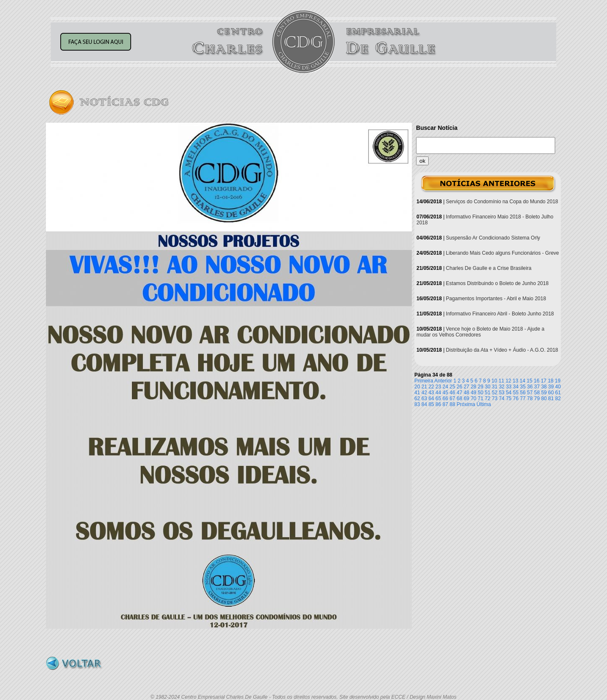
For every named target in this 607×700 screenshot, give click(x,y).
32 (501, 387)
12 (508, 381)
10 (494, 381)
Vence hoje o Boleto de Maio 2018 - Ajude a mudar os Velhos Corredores (480, 332)
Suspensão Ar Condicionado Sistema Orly (493, 238)
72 (487, 398)
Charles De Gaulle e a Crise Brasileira (489, 268)
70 (474, 398)
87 (445, 404)
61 (558, 393)
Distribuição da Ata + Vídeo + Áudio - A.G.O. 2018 (502, 350)
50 (480, 393)
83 (417, 404)
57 (530, 393)
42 (424, 393)
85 (431, 404)
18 (551, 381)
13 (515, 381)
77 (523, 398)
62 (417, 398)
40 (558, 387)
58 (537, 393)
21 (424, 387)
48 (466, 393)
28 (474, 387)
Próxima (466, 404)
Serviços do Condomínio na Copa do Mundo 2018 (502, 202)
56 (523, 393)
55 (516, 393)
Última (484, 404)
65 (438, 398)
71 (480, 398)
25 (453, 387)
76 (516, 398)
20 (417, 387)
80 (544, 398)
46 (453, 393)
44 (438, 393)
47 (459, 393)
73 (495, 398)
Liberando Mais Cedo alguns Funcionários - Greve (502, 253)
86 (438, 404)
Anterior (443, 381)
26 (459, 387)
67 (453, 398)
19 (557, 381)
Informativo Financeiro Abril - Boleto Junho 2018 (500, 314)
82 (558, 398)
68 (459, 398)
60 (551, 393)
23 (438, 387)
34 (516, 387)
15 (530, 381)
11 (501, 381)
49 (474, 393)
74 (501, 398)
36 (530, 387)
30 (487, 387)
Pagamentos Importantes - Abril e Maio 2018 (496, 299)
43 (431, 393)
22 (431, 387)
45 (445, 393)
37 (537, 387)
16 (536, 381)
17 (544, 381)
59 (544, 393)
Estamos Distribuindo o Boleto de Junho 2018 (497, 283)
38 (544, 387)
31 (495, 387)
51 (487, 393)
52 (495, 393)
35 (523, 387)
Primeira (424, 381)
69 (466, 398)
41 (417, 393)
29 (480, 387)
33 (509, 387)
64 (431, 398)
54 (509, 393)
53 (501, 393)
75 (509, 398)
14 (522, 381)
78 (530, 398)
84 (424, 404)
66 (445, 398)
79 (537, 398)
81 (551, 398)
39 (551, 387)
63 (424, 398)
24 (445, 387)
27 (466, 387)
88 (453, 404)
